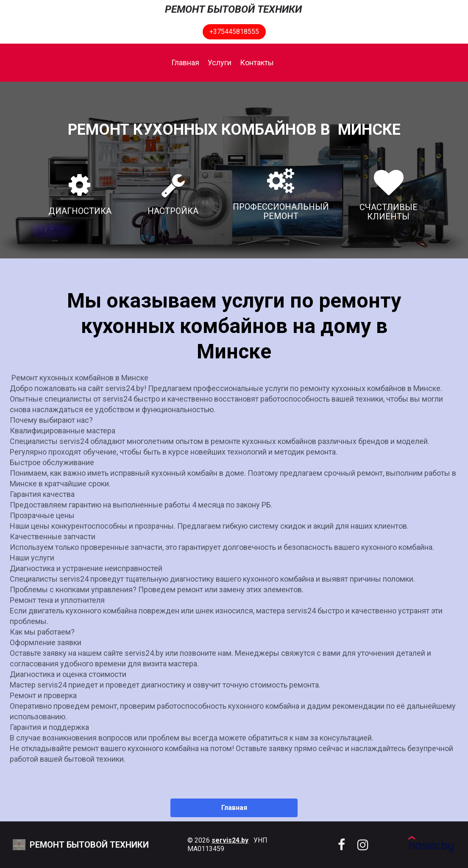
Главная (185, 62)
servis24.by (230, 840)
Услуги (220, 62)
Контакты (257, 62)
